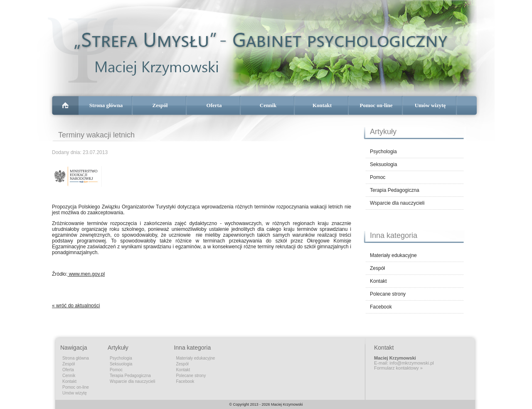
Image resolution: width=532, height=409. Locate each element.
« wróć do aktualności (76, 306)
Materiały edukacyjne (393, 255)
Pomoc (378, 177)
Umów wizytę (430, 105)
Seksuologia (383, 164)
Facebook (381, 307)
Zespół (160, 105)
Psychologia (383, 152)
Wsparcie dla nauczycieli (397, 203)
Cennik (268, 105)
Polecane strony (388, 294)
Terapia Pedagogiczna (395, 190)
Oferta (214, 105)
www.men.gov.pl (86, 274)
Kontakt (322, 105)
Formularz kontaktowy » (398, 368)
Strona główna (106, 105)
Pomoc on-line (376, 105)
